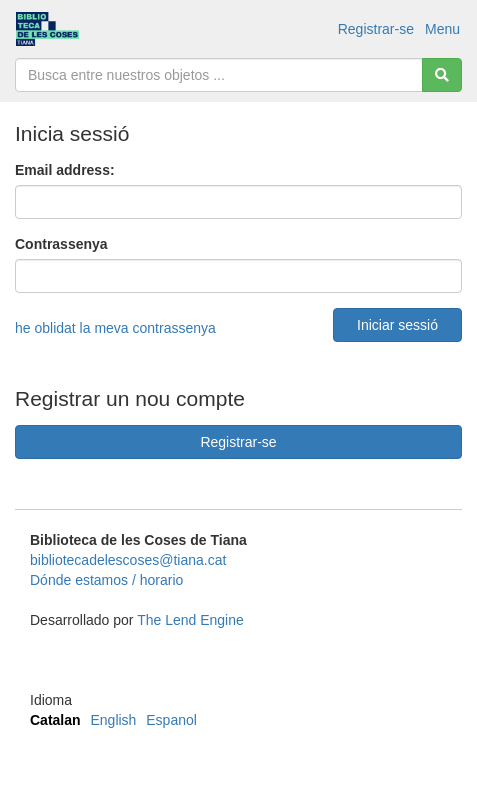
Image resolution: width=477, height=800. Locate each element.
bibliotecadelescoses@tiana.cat (128, 560)
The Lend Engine (190, 620)
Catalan (55, 720)
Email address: (65, 170)
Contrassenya (61, 244)
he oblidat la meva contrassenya (115, 328)
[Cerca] (442, 75)
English (113, 720)
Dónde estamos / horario (106, 580)
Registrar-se (376, 29)
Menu (442, 29)
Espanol (171, 720)
